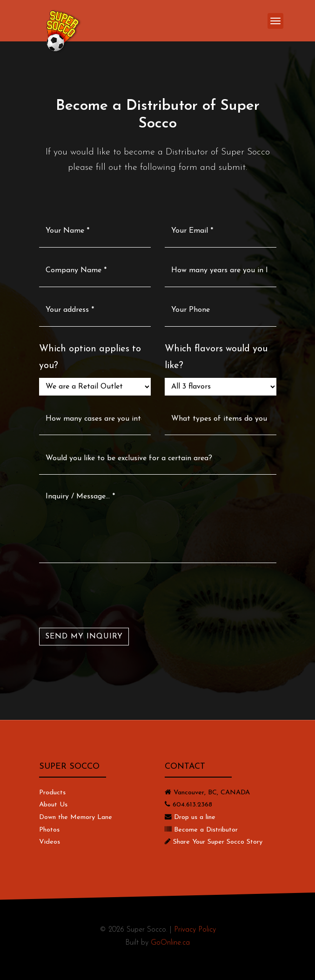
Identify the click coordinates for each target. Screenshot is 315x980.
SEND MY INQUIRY (84, 637)
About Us (53, 805)
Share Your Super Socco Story (218, 842)
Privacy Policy (195, 930)
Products (52, 793)
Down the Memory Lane (76, 817)
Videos (50, 842)
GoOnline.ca (170, 943)
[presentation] (110, 595)
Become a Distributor (206, 830)
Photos (49, 830)
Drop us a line (195, 817)
